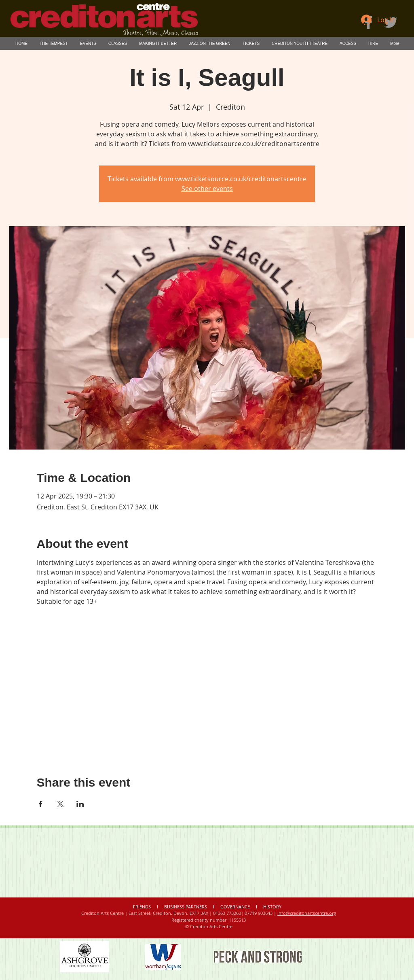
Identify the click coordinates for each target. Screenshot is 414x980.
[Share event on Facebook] (41, 804)
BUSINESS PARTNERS (186, 907)
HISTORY (272, 907)
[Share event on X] (60, 804)
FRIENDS (143, 907)
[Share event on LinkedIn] (80, 804)
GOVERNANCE (235, 907)
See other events (207, 189)
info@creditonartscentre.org (307, 913)
